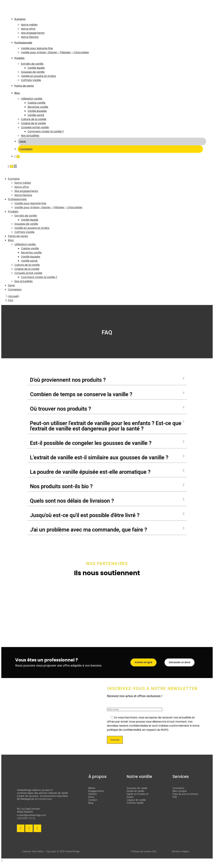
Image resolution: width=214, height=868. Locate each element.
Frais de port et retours (185, 798)
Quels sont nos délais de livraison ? (72, 501)
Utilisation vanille (25, 244)
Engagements (96, 795)
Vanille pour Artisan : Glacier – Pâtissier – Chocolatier (49, 207)
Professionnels (17, 199)
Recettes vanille (31, 253)
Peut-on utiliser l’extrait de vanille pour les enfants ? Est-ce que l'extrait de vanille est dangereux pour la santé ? (106, 426)
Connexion (15, 289)
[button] (107, 380)
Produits (13, 212)
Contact (93, 804)
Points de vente (18, 236)
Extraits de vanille (26, 216)
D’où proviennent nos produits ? (68, 380)
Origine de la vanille (27, 269)
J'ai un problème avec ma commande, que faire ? (88, 530)
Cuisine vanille (30, 248)
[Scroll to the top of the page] (2, 865)
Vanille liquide (30, 220)
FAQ (11, 300)
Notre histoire (23, 195)
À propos (14, 179)
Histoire (93, 798)
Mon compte (180, 795)
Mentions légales (180, 856)
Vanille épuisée (31, 257)
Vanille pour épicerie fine (30, 203)
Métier (92, 792)
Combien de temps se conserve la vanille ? (81, 394)
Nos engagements (26, 191)
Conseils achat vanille (28, 273)
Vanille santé (29, 261)
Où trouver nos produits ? (60, 409)
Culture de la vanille (27, 265)
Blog (11, 240)
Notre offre (22, 187)
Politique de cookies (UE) (144, 856)
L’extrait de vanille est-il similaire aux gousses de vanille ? (99, 457)
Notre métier (23, 183)
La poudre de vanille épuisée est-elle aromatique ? (90, 472)
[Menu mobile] (15, 166)
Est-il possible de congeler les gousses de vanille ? (91, 443)
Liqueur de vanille (136, 804)
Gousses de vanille (26, 224)
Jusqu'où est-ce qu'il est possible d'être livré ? (85, 515)
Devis (11, 285)
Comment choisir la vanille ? (39, 277)
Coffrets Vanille (24, 232)
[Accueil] (13, 296)
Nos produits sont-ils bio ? (61, 486)
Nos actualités (24, 281)
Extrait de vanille (136, 795)
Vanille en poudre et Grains (32, 228)
